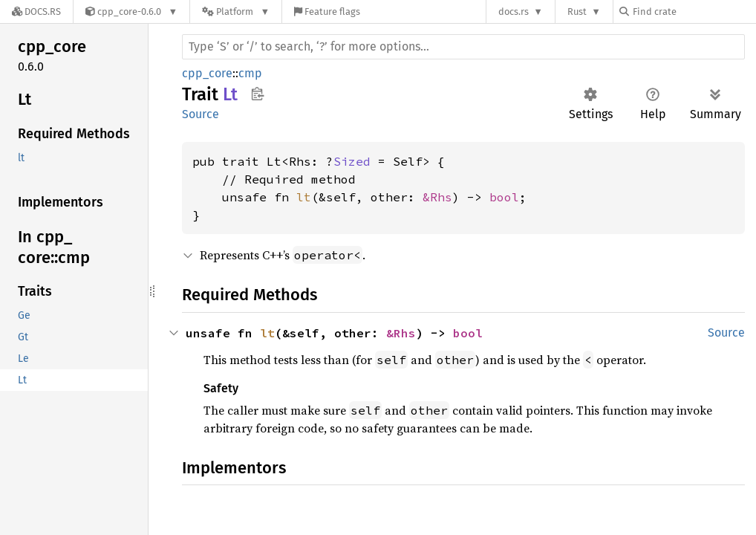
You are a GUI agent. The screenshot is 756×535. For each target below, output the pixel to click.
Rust (577, 12)
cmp (250, 73)
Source (201, 114)
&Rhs (437, 197)
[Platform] (236, 12)
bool (504, 197)
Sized (352, 161)
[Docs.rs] (36, 12)
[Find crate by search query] (694, 12)
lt (304, 197)
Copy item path (257, 94)
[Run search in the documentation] (463, 47)
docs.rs (514, 12)
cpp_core (207, 73)
